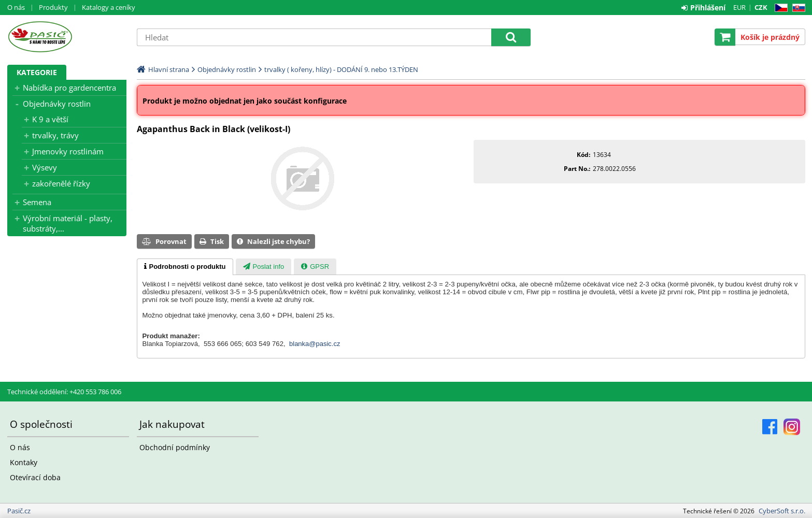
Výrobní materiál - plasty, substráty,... (68, 223)
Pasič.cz (67, 37)
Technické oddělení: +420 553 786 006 (64, 392)
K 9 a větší (50, 119)
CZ (779, 8)
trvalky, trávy (55, 135)
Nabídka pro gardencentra (69, 88)
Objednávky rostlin (57, 104)
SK (797, 8)
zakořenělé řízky (61, 183)
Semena (37, 202)
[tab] (185, 267)
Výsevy (45, 167)
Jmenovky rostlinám (68, 151)
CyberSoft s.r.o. (782, 511)
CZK (761, 7)
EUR (739, 7)
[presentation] (185, 267)
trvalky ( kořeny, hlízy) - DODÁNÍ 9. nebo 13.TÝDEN (341, 69)
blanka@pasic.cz (315, 344)
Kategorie (37, 72)
